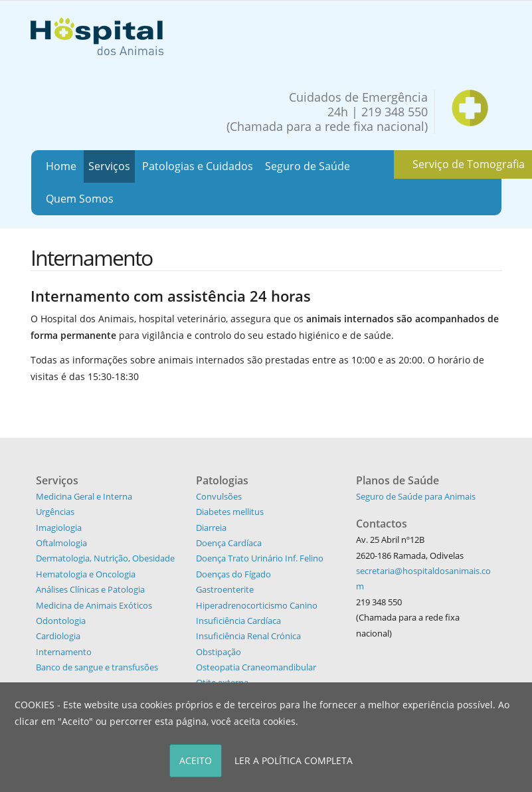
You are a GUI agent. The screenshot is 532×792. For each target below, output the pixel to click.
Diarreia (211, 528)
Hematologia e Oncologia (86, 574)
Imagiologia (59, 528)
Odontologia (61, 621)
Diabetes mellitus (230, 512)
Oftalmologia (61, 543)
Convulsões (219, 496)
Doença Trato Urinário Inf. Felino (260, 558)
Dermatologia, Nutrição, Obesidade (105, 558)
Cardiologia (58, 636)
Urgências (55, 512)
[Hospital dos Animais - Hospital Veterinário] (97, 35)
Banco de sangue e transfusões (97, 667)
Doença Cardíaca (229, 543)
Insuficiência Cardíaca (238, 621)
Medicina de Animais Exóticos (94, 605)
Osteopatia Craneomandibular (256, 667)
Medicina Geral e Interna (84, 496)
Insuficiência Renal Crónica (248, 636)
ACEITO (196, 760)
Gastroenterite (225, 589)
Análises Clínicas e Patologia (90, 589)
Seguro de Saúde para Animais (416, 496)
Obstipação (219, 652)
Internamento (64, 652)
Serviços (109, 166)
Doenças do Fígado (233, 574)
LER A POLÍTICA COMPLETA (294, 760)
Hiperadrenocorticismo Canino (257, 605)
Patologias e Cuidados (198, 166)
